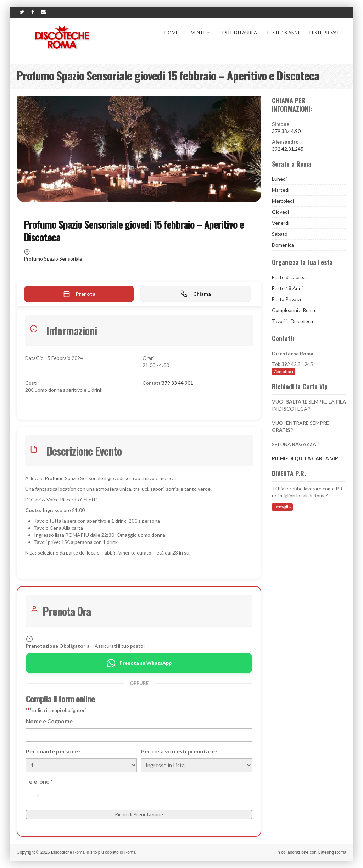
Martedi (281, 190)
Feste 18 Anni (283, 33)
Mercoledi (283, 201)
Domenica (283, 245)
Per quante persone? (53, 751)
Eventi (199, 33)
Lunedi (279, 179)
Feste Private (326, 33)
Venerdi (281, 223)
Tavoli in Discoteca (292, 321)
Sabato (280, 234)
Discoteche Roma (68, 852)
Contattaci (283, 371)
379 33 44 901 (177, 383)
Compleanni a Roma (294, 310)
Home (171, 33)
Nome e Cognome (49, 721)
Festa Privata (286, 299)
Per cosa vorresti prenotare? (179, 751)
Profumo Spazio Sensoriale (53, 259)
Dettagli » (282, 507)
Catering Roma (332, 852)
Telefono (39, 782)
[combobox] (34, 795)
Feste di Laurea (238, 33)
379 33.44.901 (288, 131)
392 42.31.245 (288, 149)
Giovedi (280, 212)
